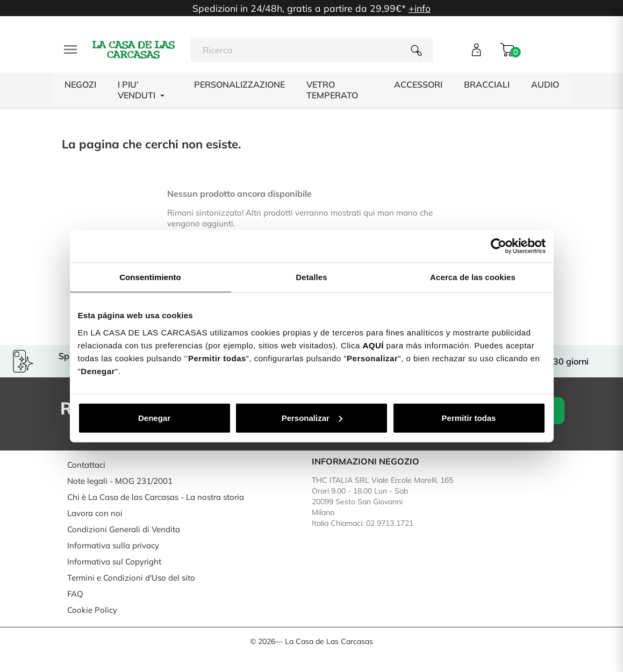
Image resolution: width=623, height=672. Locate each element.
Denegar (154, 417)
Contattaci (86, 465)
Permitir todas (469, 417)
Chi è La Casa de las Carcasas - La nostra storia (156, 497)
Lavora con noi (95, 513)
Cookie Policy (92, 610)
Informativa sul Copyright (114, 562)
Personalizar (312, 417)
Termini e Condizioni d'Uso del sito (131, 578)
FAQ (75, 594)
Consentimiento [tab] (150, 277)
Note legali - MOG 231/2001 (120, 481)
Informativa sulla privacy (113, 545)
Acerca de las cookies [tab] (473, 277)
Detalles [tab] (311, 277)
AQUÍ (373, 345)
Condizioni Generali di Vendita (124, 529)
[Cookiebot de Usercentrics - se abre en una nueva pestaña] (499, 246)
